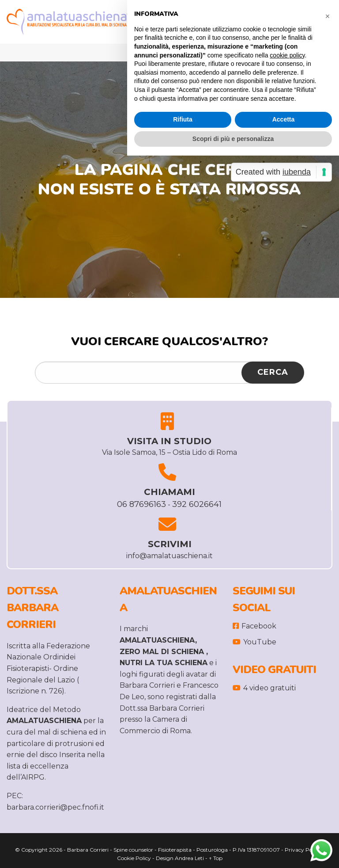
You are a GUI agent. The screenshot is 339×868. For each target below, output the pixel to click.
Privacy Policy (303, 850)
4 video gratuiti (264, 688)
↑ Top (216, 858)
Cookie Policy (134, 858)
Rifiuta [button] (183, 119)
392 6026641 (197, 504)
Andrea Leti (189, 858)
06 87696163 (141, 504)
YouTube (254, 642)
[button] (328, 14)
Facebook (254, 626)
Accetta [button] (284, 119)
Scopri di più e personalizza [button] (233, 139)
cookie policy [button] (287, 55)
